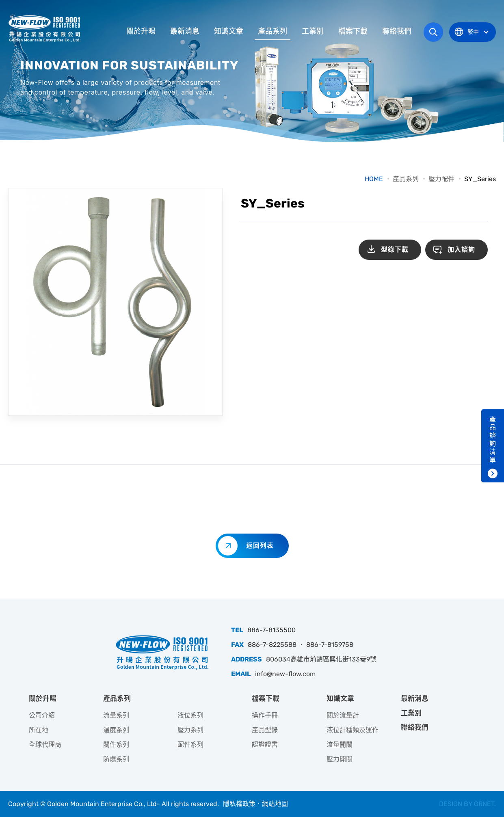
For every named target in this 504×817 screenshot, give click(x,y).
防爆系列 (116, 759)
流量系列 (116, 715)
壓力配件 (441, 179)
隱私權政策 (239, 804)
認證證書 (265, 745)
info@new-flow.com (285, 674)
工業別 (313, 31)
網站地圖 (275, 804)
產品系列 (273, 31)
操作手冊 (265, 715)
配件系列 (190, 745)
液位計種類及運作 (353, 730)
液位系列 (190, 715)
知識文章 (229, 31)
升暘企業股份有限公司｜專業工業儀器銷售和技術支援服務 (45, 28)
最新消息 (185, 31)
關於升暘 (141, 31)
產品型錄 (265, 730)
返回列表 (260, 546)
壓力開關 (340, 759)
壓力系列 (190, 730)
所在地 (39, 730)
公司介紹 (42, 715)
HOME (374, 179)
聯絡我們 (397, 31)
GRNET (484, 804)
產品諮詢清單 (493, 440)
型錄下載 (395, 250)
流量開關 (340, 745)
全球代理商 (45, 745)
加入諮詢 (461, 250)
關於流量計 (343, 715)
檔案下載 (353, 31)
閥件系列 (116, 745)
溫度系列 (116, 730)
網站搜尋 (433, 32)
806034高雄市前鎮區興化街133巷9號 (321, 659)
